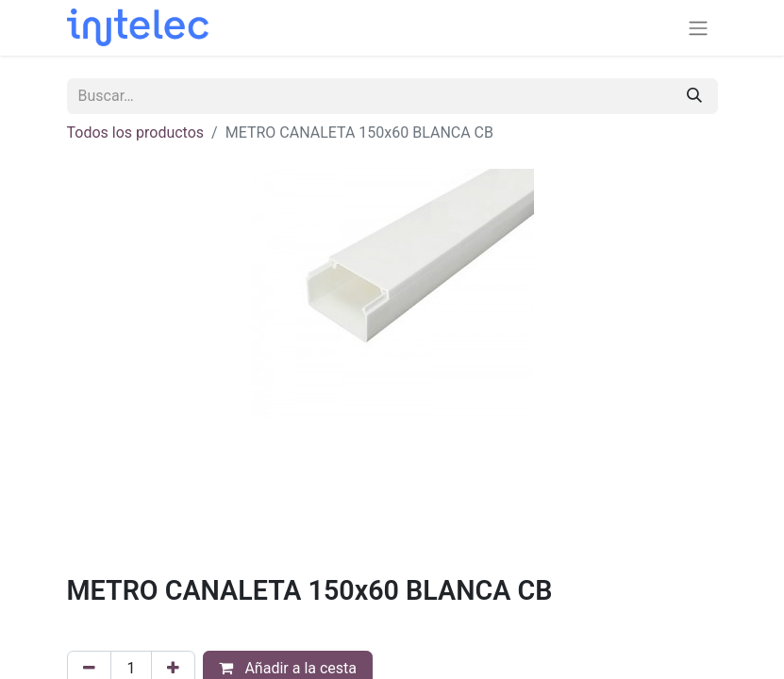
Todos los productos (136, 132)
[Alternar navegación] (698, 28)
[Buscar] (694, 96)
